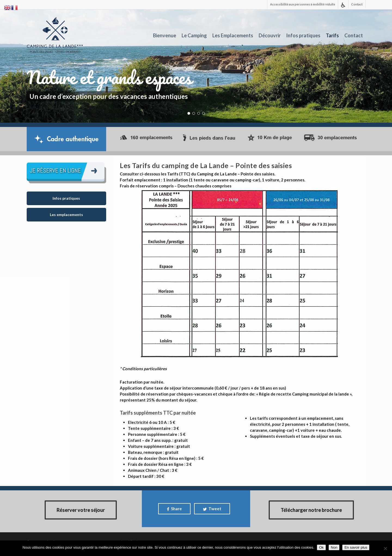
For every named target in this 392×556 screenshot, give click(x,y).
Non (334, 547)
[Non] (385, 548)
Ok (321, 547)
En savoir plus (356, 547)
